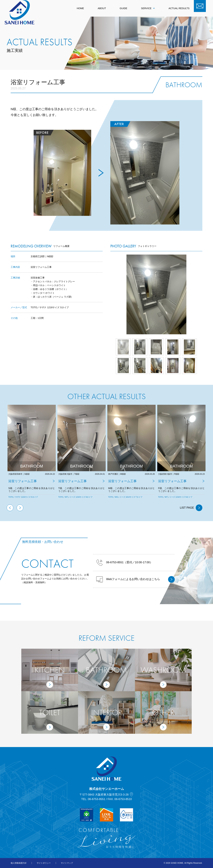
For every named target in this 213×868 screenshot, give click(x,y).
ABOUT (102, 8)
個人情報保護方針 (19, 863)
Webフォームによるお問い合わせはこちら (135, 579)
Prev (110, 294)
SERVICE (148, 8)
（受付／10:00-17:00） (124, 563)
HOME (80, 8)
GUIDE (123, 8)
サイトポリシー (44, 863)
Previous (10, 508)
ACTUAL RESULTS (179, 8)
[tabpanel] (32, 455)
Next (202, 294)
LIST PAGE (191, 508)
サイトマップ (67, 863)
